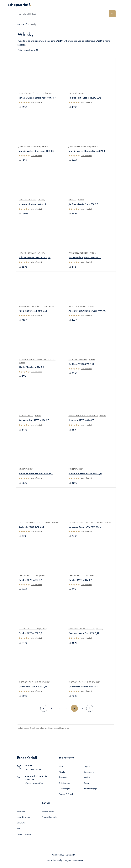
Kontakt (81, 860)
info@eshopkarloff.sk (34, 783)
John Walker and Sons (29, 146)
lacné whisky (65, 728)
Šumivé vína (64, 778)
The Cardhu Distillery (29, 575)
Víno (61, 766)
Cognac (87, 766)
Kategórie (67, 860)
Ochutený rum (65, 783)
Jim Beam (72, 200)
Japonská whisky (23, 817)
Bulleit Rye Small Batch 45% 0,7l (85, 474)
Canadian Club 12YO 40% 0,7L (85, 527)
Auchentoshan (26, 416)
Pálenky (62, 772)
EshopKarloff (19, 5)
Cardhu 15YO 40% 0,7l (80, 580)
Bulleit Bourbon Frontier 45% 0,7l (36, 474)
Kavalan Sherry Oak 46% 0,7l (84, 633)
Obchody (51, 860)
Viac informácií (36, 102)
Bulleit (22, 469)
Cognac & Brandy (66, 794)
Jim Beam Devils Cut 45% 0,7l (84, 204)
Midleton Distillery (28, 200)
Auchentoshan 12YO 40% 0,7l (34, 420)
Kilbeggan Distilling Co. (30, 682)
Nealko (87, 778)
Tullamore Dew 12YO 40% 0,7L (35, 258)
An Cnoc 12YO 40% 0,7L (81, 364)
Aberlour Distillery (77, 306)
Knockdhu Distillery (78, 360)
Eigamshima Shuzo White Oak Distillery (37, 360)
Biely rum (21, 823)
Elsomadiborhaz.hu (50, 817)
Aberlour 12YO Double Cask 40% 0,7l (88, 311)
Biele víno (21, 812)
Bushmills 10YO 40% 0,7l (31, 527)
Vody (19, 828)
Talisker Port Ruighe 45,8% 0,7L (85, 98)
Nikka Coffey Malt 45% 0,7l (33, 311)
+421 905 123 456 (34, 770)
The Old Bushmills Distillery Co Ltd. (35, 522)
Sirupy (86, 783)
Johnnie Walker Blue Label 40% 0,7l (37, 151)
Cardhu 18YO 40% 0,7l (31, 633)
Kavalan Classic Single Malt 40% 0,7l (37, 98)
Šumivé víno (89, 772)
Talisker (72, 93)
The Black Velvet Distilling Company (86, 522)
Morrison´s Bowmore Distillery (83, 416)
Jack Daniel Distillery (78, 253)
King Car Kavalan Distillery (32, 93)
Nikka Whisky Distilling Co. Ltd (33, 306)
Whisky (33, 24)
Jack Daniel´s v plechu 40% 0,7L (85, 258)
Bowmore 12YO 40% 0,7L (82, 420)
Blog (75, 860)
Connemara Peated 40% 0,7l (83, 687)
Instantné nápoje (90, 789)
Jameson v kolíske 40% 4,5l (32, 204)
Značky (59, 860)
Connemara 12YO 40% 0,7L (33, 687)
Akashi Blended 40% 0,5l (31, 367)
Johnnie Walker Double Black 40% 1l (87, 151)
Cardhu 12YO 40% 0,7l (31, 580)
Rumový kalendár (24, 834)
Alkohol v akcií (48, 812)
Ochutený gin (64, 789)
